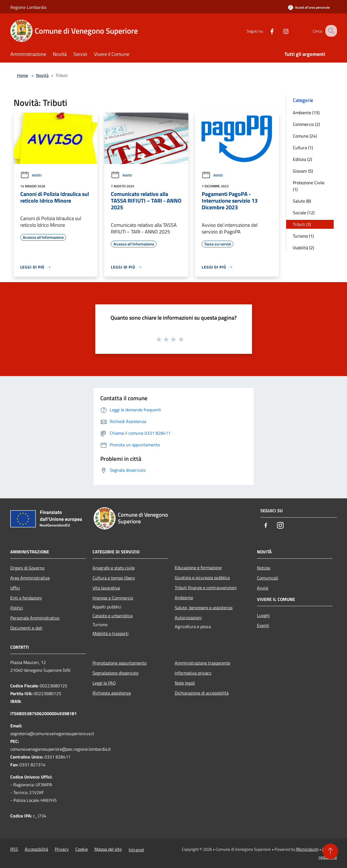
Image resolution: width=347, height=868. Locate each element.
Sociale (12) (304, 213)
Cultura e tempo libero (114, 578)
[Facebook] (267, 31)
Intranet (136, 850)
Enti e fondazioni (26, 598)
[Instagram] (281, 31)
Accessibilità (36, 849)
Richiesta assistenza (112, 693)
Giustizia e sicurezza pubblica (202, 578)
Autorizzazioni (188, 618)
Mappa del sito (108, 849)
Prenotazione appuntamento (119, 663)
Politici (17, 608)
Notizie (264, 568)
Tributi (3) (302, 224)
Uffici (15, 588)
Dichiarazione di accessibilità (202, 693)
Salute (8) (302, 201)
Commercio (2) (306, 124)
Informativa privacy (193, 673)
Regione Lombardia (28, 7)
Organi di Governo (27, 568)
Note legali (185, 683)
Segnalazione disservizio (115, 673)
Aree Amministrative (30, 578)
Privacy (62, 849)
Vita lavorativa (106, 588)
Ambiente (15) (306, 113)
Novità (42, 75)
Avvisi (31, 175)
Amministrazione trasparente (203, 663)
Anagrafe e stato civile (114, 568)
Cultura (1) (303, 148)
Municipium (307, 849)
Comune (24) (305, 136)
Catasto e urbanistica (113, 616)
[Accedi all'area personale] (309, 7)
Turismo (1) (303, 236)
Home (23, 75)
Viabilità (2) (303, 248)
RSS (14, 849)
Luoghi (263, 615)
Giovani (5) (303, 171)
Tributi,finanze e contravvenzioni (206, 588)
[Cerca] (330, 31)
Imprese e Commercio (113, 598)
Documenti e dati (26, 628)
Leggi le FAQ (104, 683)
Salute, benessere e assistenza (204, 608)
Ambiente (184, 598)
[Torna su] (330, 851)
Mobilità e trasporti (111, 633)
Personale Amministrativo (35, 618)
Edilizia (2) (302, 159)
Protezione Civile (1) (309, 186)
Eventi (263, 625)
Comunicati (268, 578)
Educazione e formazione (198, 568)
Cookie (82, 849)
